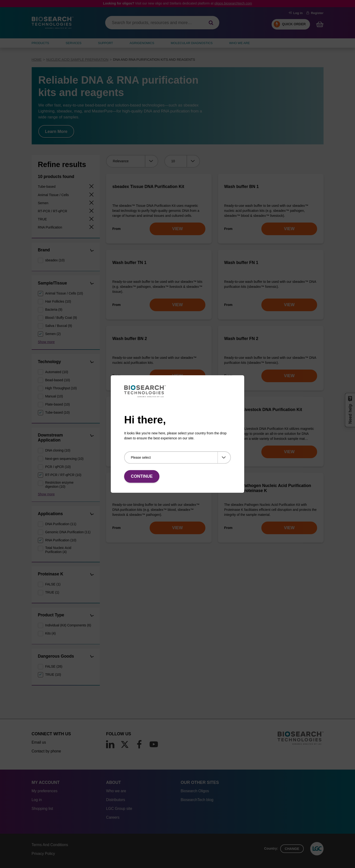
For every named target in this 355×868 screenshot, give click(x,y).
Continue (142, 476)
